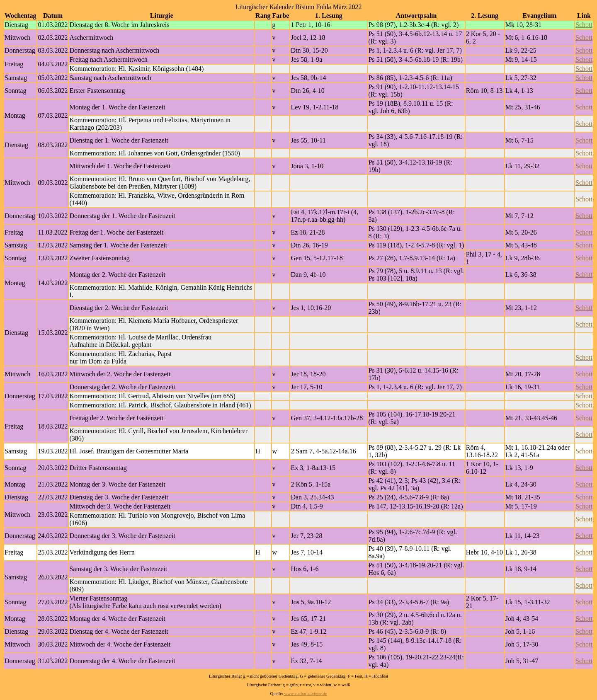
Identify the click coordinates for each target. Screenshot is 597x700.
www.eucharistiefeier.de (306, 694)
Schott (584, 25)
